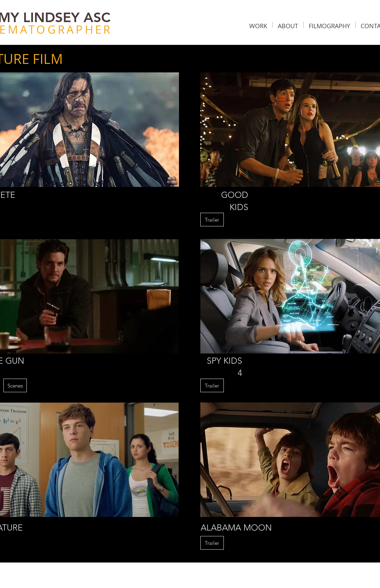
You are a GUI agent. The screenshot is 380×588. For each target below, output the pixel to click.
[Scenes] (15, 385)
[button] (258, 25)
